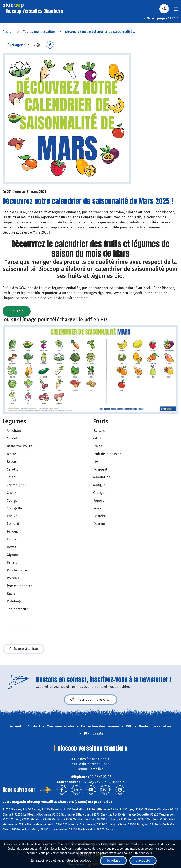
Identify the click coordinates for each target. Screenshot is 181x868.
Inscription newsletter (91, 700)
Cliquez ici (17, 311)
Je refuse (113, 861)
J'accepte (143, 861)
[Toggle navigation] (176, 10)
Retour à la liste (23, 649)
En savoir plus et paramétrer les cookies (61, 861)
